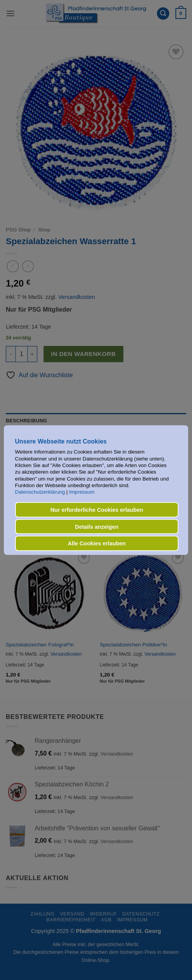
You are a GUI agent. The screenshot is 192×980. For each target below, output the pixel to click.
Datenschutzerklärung (40, 492)
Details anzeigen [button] (97, 526)
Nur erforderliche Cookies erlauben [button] (97, 510)
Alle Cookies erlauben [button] (97, 543)
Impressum (82, 492)
